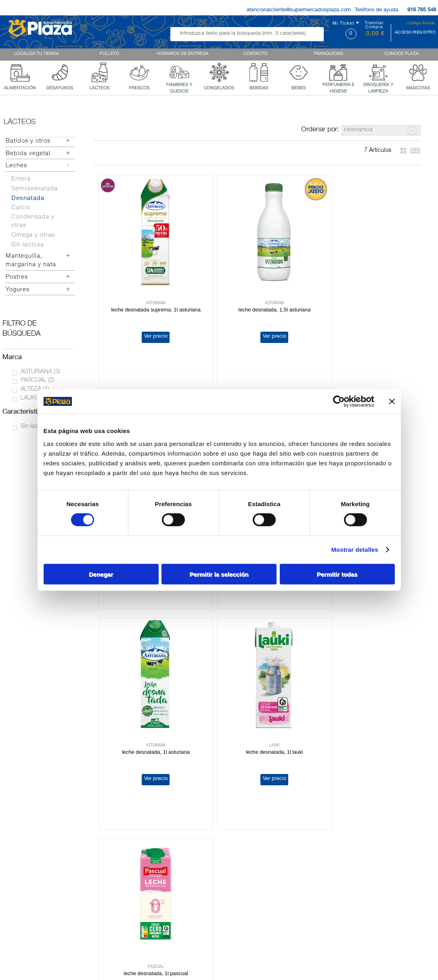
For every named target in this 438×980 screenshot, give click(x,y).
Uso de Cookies (341, 858)
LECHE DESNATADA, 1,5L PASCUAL (361, 297)
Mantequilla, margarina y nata (31, 261)
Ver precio (149, 323)
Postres (17, 277)
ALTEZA (35, 389)
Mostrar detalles (355, 550)
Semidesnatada (35, 189)
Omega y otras (33, 235)
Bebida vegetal (28, 154)
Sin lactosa (28, 245)
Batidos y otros (28, 141)
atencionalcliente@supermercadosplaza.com (299, 10)
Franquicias (18, 880)
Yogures (18, 290)
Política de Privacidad (348, 851)
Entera (21, 179)
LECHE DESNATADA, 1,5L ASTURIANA (255, 297)
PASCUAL (38, 380)
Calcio (21, 208)
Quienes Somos (24, 873)
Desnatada (28, 199)
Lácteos (20, 122)
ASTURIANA (40, 372)
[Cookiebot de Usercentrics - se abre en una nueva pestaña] (339, 402)
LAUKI (33, 398)
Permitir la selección (219, 574)
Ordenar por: (320, 130)
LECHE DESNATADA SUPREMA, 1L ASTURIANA (149, 297)
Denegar (101, 574)
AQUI (251, 871)
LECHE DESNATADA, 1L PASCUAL (149, 712)
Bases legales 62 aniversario (357, 885)
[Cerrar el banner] (392, 402)
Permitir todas (337, 574)
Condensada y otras (33, 221)
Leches (16, 166)
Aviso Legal (336, 872)
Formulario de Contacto (351, 879)
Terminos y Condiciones (351, 865)
